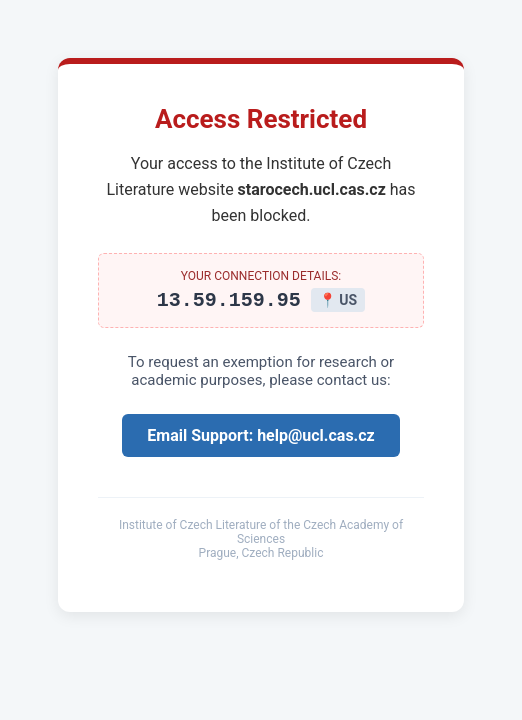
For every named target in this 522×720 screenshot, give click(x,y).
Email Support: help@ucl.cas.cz (260, 438)
